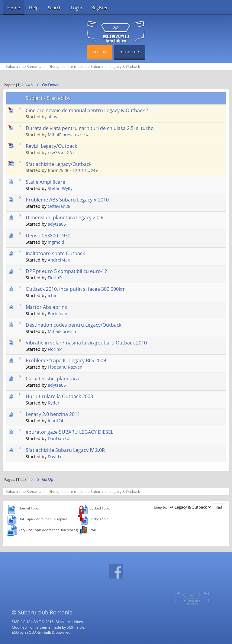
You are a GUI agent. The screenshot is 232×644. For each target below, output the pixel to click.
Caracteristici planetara (52, 379)
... (35, 85)
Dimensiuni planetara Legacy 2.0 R (65, 217)
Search (55, 8)
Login (76, 8)
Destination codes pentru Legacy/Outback (74, 325)
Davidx (55, 457)
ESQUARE (33, 632)
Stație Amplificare (45, 182)
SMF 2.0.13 (21, 622)
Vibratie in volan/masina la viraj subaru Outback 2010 (86, 343)
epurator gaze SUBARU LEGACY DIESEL (69, 432)
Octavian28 (59, 206)
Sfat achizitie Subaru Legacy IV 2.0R (65, 450)
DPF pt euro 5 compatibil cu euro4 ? (66, 271)
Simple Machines (69, 622)
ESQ (15, 632)
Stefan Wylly (60, 188)
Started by (59, 98)
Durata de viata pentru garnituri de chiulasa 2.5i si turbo (90, 128)
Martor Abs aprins (46, 307)
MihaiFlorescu (62, 135)
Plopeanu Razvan (65, 367)
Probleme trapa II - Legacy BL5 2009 (66, 360)
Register (100, 8)
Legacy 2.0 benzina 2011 (53, 414)
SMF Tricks (76, 627)
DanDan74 (58, 438)
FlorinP (55, 278)
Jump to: (160, 507)
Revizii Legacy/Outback (51, 146)
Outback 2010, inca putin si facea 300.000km (76, 289)
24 (93, 171)
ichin (53, 295)
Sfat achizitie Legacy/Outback (59, 164)
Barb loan (58, 314)
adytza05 (57, 224)
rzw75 (54, 152)
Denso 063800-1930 (48, 236)
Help (34, 8)
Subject (34, 98)
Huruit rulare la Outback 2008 (59, 396)
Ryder (54, 403)
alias (52, 117)
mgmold (56, 242)
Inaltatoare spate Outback (55, 253)
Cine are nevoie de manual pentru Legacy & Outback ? (87, 110)
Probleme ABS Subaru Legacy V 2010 (67, 200)
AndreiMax (59, 260)
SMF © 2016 (43, 622)
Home (14, 8)
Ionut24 (55, 421)
